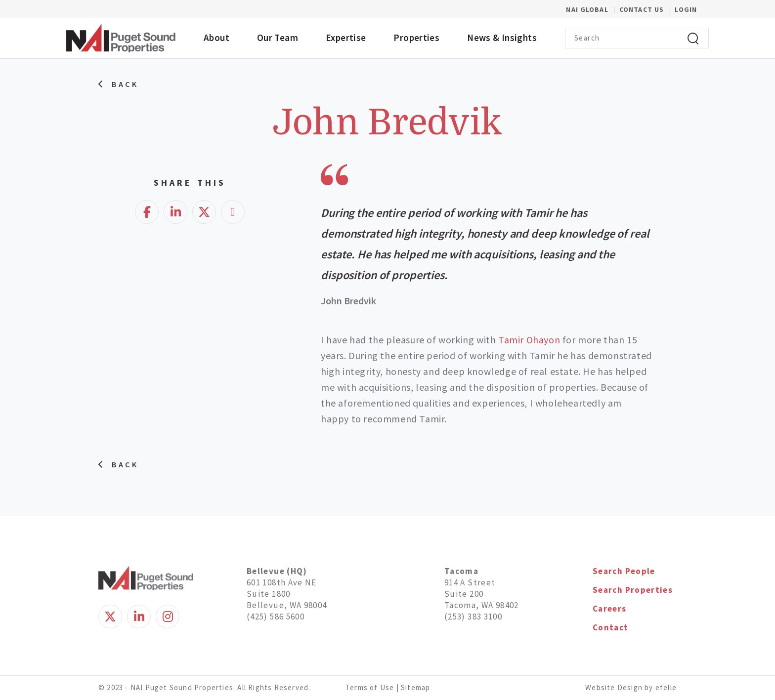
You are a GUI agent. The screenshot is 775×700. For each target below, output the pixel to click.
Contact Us (643, 9)
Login (686, 9)
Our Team (278, 38)
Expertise (346, 38)
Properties (416, 38)
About (216, 38)
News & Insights (502, 38)
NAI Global (592, 9)
